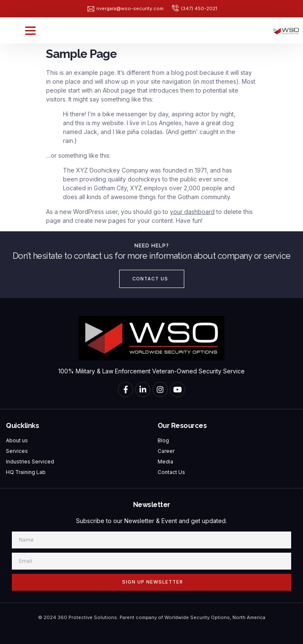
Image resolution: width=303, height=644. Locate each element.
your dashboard (192, 212)
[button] (30, 30)
